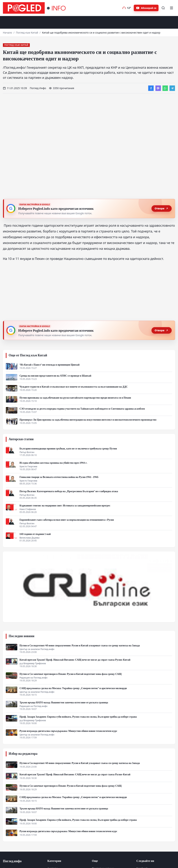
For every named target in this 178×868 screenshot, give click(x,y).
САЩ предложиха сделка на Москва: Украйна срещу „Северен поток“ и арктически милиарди (73, 688)
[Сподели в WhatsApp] (165, 88)
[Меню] (172, 8)
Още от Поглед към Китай (28, 355)
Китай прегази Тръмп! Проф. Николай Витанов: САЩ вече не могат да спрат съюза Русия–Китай (75, 660)
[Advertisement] (89, 23)
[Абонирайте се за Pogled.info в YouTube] (146, 8)
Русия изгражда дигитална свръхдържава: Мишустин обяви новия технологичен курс (68, 731)
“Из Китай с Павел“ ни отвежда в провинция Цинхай (50, 365)
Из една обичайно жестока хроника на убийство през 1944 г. (53, 463)
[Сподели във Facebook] (151, 88)
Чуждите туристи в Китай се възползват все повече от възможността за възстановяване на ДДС (74, 387)
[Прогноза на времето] (127, 8)
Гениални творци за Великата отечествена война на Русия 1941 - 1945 (59, 477)
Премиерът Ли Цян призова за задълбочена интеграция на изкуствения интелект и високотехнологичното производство (88, 420)
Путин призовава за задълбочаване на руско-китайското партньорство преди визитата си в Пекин (75, 398)
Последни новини (21, 636)
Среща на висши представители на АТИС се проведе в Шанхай (55, 376)
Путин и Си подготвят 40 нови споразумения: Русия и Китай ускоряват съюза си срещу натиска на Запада (80, 646)
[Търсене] (163, 8)
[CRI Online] (89, 587)
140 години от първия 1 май (35, 534)
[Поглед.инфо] (35, 8)
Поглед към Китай (27, 33)
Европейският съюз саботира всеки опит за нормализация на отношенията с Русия (67, 520)
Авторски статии (21, 439)
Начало (7, 33)
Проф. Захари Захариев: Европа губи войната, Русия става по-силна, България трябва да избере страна (78, 717)
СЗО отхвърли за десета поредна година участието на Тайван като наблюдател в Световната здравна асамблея (82, 409)
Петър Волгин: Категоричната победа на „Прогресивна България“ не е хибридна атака (69, 491)
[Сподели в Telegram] (172, 88)
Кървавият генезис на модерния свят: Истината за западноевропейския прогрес (65, 506)
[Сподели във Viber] (158, 88)
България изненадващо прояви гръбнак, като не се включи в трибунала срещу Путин (68, 449)
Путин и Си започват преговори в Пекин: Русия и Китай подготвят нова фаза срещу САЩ (70, 674)
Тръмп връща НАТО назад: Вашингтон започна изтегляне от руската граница (64, 703)
